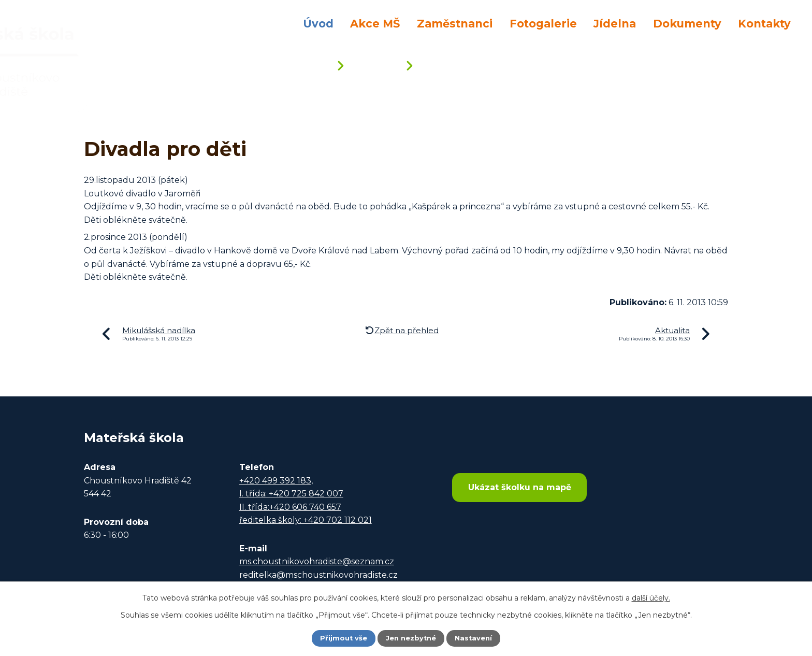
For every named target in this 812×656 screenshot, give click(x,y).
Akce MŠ (375, 24)
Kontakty (764, 24)
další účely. (651, 597)
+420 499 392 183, (276, 481)
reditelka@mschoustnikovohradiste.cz (318, 575)
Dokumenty (687, 24)
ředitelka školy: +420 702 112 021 (306, 520)
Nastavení (476, 638)
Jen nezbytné (411, 638)
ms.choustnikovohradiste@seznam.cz (317, 561)
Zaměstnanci (455, 24)
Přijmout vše (341, 638)
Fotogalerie (543, 24)
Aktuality (374, 67)
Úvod (318, 24)
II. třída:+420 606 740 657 (290, 507)
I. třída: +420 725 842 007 (291, 494)
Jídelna (615, 24)
